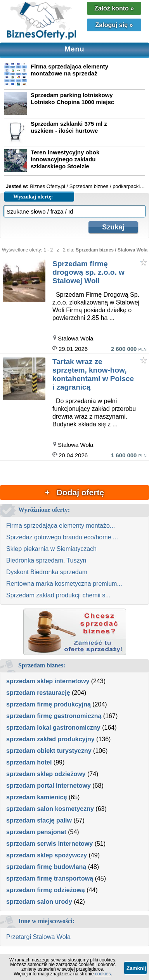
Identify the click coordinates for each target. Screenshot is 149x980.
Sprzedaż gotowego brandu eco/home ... (62, 537)
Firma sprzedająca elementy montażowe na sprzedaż (69, 70)
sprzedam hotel (29, 762)
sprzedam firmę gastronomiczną (54, 716)
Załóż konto (114, 8)
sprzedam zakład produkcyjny (50, 739)
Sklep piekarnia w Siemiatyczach (51, 549)
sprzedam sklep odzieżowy (46, 774)
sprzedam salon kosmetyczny (50, 809)
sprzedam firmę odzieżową (46, 890)
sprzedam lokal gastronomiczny (53, 728)
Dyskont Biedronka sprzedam (47, 572)
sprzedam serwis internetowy (49, 844)
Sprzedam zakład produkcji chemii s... (58, 595)
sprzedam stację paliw (39, 820)
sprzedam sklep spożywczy (47, 855)
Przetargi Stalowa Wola (38, 937)
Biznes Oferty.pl (48, 186)
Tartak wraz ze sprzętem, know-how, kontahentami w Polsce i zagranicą (93, 374)
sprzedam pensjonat (36, 832)
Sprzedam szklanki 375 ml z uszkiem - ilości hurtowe (69, 127)
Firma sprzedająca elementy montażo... (61, 526)
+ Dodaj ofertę (74, 492)
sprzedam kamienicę (37, 797)
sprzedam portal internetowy (49, 786)
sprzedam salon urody (39, 902)
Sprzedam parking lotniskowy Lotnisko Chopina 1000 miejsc (72, 98)
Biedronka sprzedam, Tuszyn (46, 560)
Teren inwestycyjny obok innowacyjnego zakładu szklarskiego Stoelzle (65, 159)
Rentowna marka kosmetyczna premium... (64, 584)
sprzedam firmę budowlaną (46, 867)
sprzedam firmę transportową (50, 878)
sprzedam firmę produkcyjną (49, 704)
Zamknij (136, 968)
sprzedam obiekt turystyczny (49, 751)
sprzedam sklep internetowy (48, 681)
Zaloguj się (114, 25)
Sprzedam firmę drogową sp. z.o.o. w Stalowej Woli (88, 272)
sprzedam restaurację (38, 693)
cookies (103, 974)
